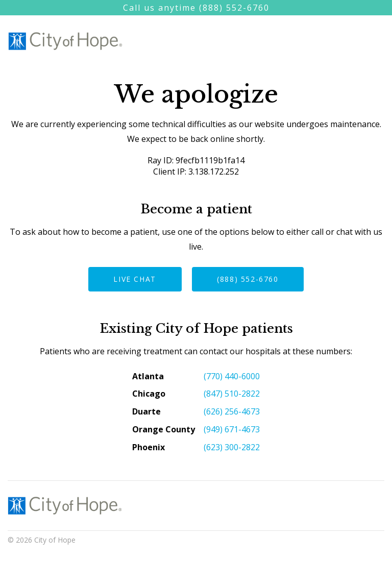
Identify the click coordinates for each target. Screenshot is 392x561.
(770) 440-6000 (232, 376)
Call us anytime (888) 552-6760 (196, 8)
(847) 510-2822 (232, 394)
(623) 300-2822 (232, 447)
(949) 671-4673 (232, 429)
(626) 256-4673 (232, 411)
